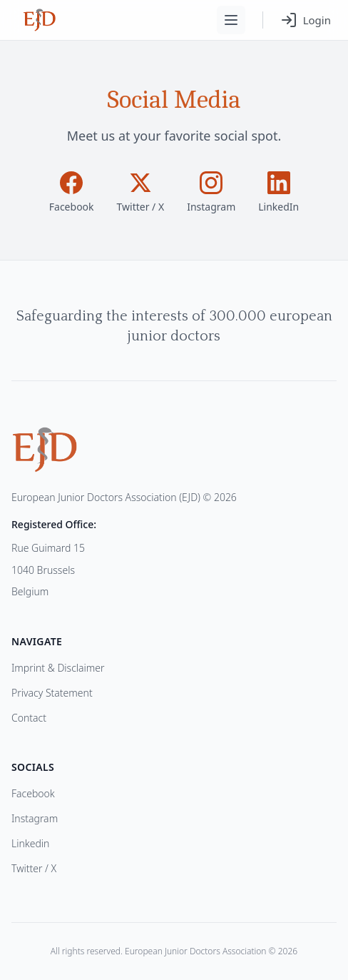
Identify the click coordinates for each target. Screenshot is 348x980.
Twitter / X (34, 868)
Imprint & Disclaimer (58, 668)
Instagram (35, 818)
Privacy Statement (52, 693)
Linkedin (30, 843)
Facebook (33, 793)
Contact (29, 718)
